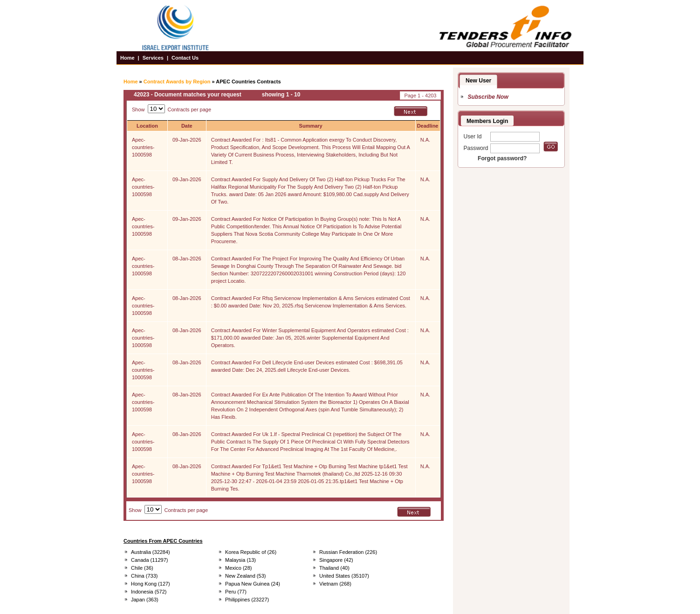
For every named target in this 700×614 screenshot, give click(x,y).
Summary (311, 126)
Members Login (487, 121)
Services (153, 58)
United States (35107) (344, 576)
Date (187, 126)
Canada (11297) (150, 560)
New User (478, 81)
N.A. (425, 140)
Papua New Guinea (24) (253, 584)
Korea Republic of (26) (251, 552)
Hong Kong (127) (151, 584)
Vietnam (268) (335, 584)
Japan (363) (145, 600)
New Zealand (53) (245, 576)
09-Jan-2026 (187, 140)
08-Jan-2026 (187, 259)
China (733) (144, 576)
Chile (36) (142, 568)
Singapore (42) (336, 560)
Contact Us (185, 58)
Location (147, 126)
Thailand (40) (334, 568)
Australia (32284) (151, 552)
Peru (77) (236, 592)
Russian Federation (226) (348, 552)
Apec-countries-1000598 (143, 147)
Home (127, 58)
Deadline (428, 126)
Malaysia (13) (240, 560)
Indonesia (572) (149, 592)
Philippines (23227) (247, 600)
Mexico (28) (238, 568)
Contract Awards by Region (177, 82)
